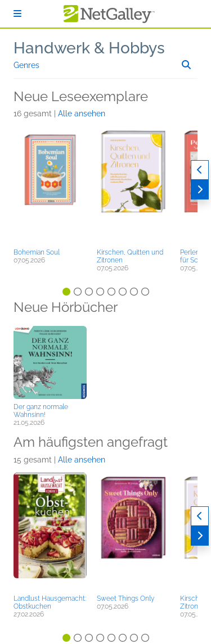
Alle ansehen (82, 114)
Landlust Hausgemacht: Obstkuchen (50, 602)
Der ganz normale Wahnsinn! (41, 411)
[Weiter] (200, 190)
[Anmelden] (17, 14)
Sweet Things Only (125, 598)
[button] (50, 185)
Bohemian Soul (37, 252)
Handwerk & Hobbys (89, 48)
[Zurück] (200, 170)
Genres (26, 65)
